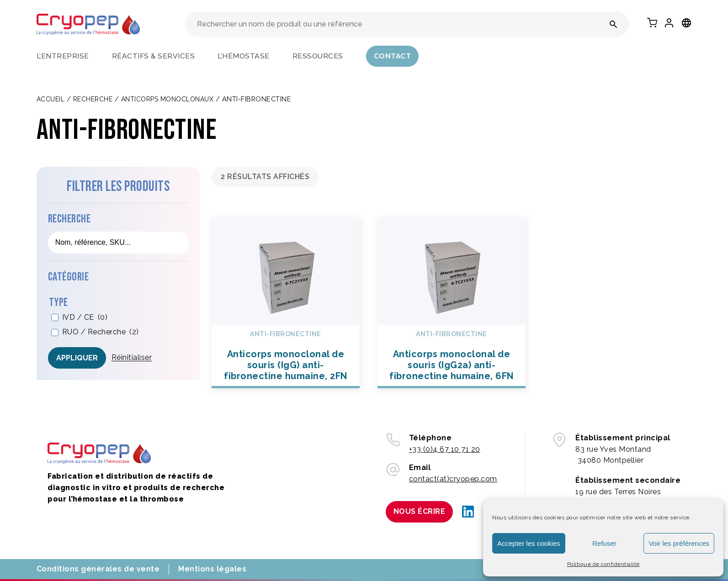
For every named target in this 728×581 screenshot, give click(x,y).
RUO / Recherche (101, 332)
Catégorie (69, 277)
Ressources (318, 56)
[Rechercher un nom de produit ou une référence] (614, 24)
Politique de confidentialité (603, 564)
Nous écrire (420, 511)
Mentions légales (212, 569)
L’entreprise (63, 56)
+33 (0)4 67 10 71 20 (445, 449)
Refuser (604, 543)
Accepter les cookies (529, 543)
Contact (393, 56)
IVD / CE (85, 318)
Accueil (51, 99)
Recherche (93, 99)
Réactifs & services (154, 56)
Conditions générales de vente (98, 569)
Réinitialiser (132, 357)
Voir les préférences (679, 543)
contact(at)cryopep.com (453, 479)
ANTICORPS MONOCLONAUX (167, 99)
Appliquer (77, 358)
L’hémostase (244, 56)
